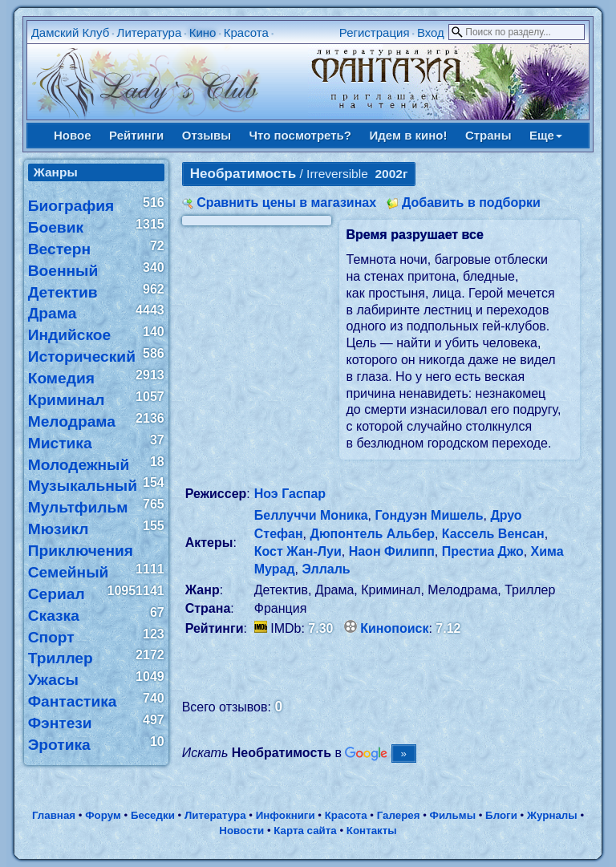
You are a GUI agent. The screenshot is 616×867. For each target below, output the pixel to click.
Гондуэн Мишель (429, 515)
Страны (488, 135)
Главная (54, 815)
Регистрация (375, 32)
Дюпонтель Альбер (373, 534)
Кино (203, 32)
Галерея (399, 815)
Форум (103, 815)
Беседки (153, 815)
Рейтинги (136, 135)
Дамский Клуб (71, 32)
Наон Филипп (392, 551)
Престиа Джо (483, 551)
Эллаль (326, 569)
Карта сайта (305, 831)
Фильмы (453, 815)
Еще (546, 135)
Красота (246, 32)
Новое (73, 135)
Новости (241, 831)
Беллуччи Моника (311, 515)
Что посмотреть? (300, 135)
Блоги (501, 815)
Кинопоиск (394, 628)
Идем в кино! (408, 135)
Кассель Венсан (493, 534)
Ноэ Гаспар (290, 494)
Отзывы (207, 135)
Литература (150, 32)
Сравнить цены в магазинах (286, 203)
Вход (431, 32)
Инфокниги (286, 815)
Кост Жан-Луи (298, 551)
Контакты (372, 831)
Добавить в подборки (471, 203)
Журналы (552, 815)
